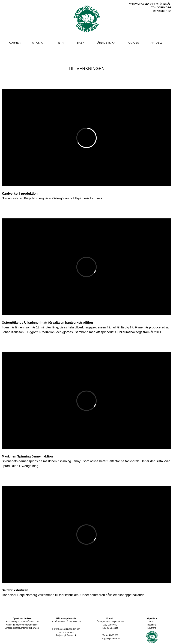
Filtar (61, 43)
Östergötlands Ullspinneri (86, 22)
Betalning (152, 625)
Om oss (134, 43)
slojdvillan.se (75, 622)
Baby (80, 43)
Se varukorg (162, 11)
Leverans (152, 628)
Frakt (152, 622)
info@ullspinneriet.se (110, 639)
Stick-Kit (39, 43)
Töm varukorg (161, 7)
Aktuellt (157, 43)
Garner (15, 43)
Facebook (72, 635)
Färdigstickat (106, 43)
